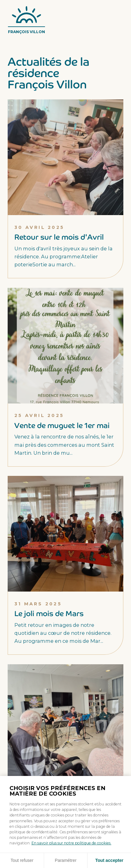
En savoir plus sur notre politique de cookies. (71, 843)
